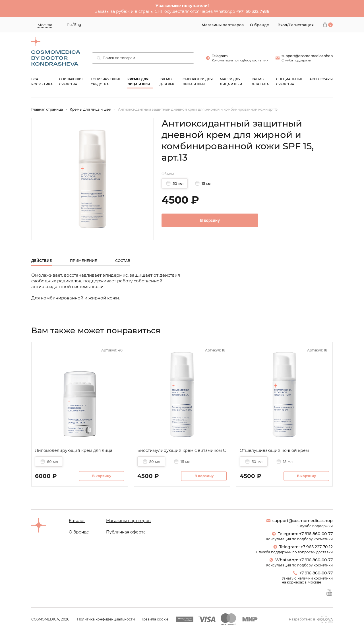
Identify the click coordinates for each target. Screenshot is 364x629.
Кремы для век (167, 82)
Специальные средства (289, 82)
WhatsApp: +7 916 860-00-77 (301, 560)
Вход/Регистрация (296, 25)
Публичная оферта (126, 532)
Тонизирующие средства (106, 82)
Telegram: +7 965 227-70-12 (303, 547)
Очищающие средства (71, 82)
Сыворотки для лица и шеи (198, 82)
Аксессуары (321, 79)
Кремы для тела (260, 82)
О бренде (79, 532)
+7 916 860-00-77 (313, 573)
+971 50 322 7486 (253, 11)
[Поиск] (99, 58)
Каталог (77, 521)
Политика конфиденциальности (106, 619)
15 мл (203, 183)
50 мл (175, 183)
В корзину (210, 220)
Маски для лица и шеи (231, 82)
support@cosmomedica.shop (299, 521)
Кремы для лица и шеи (139, 82)
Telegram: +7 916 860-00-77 (302, 534)
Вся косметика (42, 82)
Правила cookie (154, 619)
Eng (78, 25)
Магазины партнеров (128, 521)
